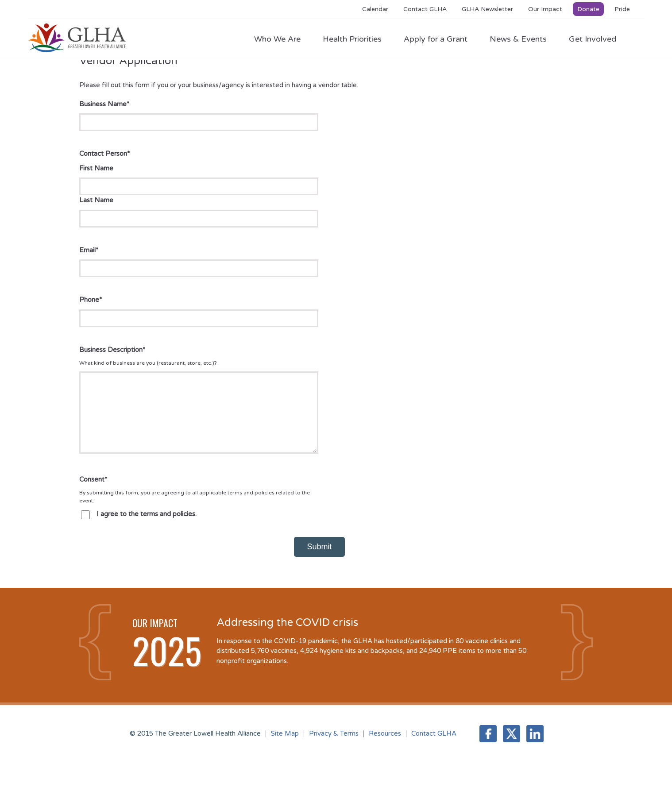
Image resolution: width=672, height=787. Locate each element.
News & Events (523, 39)
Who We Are (282, 39)
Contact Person (104, 154)
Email (89, 250)
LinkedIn (535, 747)
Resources (385, 747)
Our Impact (545, 9)
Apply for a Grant (440, 39)
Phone (91, 300)
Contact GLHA (425, 9)
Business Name (104, 104)
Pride (622, 9)
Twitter (512, 747)
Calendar (375, 9)
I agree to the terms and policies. (147, 527)
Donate (588, 9)
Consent (93, 493)
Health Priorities (357, 39)
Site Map (285, 747)
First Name (96, 168)
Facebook (488, 747)
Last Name (96, 200)
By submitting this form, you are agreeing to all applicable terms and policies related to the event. (195, 510)
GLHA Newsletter (487, 9)
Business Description (112, 350)
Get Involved (593, 39)
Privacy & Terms (334, 747)
